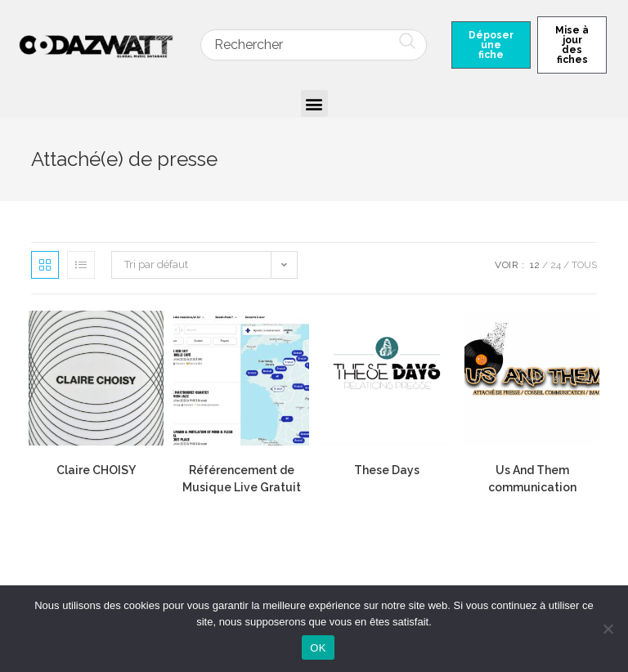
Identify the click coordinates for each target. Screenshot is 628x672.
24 (556, 265)
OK (318, 648)
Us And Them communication (532, 479)
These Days (387, 470)
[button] (314, 103)
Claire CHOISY (96, 470)
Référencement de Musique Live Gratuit (242, 479)
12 (535, 265)
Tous (584, 265)
